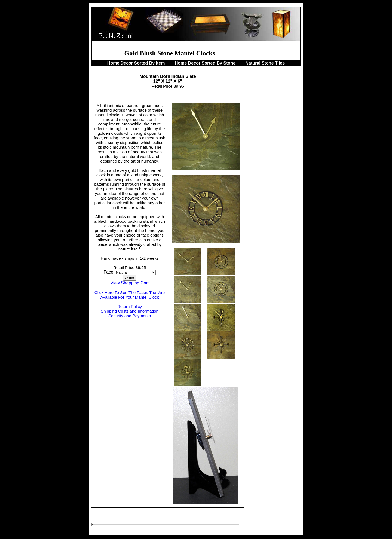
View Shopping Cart (129, 283)
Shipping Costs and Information (130, 311)
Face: (109, 272)
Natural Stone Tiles (265, 63)
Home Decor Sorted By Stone (206, 63)
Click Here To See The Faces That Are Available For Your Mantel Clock (130, 295)
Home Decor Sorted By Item (137, 63)
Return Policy (130, 306)
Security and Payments (130, 316)
